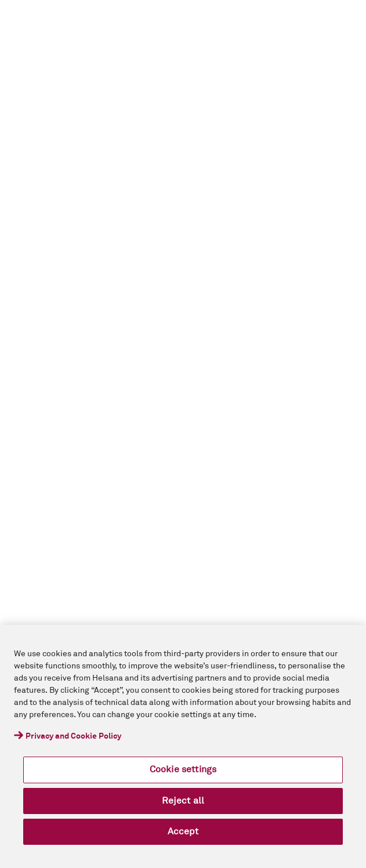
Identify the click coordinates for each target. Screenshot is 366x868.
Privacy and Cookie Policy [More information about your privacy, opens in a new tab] (73, 736)
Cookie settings (183, 769)
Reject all (183, 801)
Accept (183, 831)
